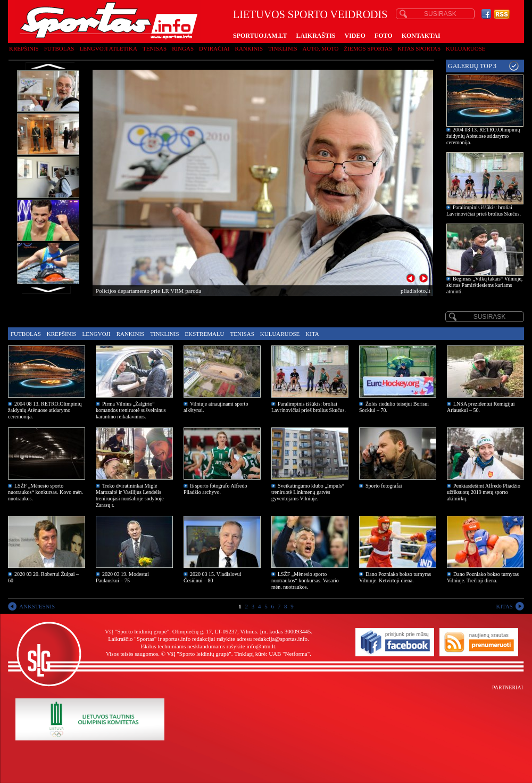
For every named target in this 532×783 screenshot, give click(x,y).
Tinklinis (282, 48)
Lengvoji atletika (108, 48)
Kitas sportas (419, 48)
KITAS (504, 606)
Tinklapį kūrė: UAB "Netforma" (272, 654)
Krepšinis (24, 48)
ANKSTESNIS (37, 606)
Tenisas (155, 48)
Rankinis (249, 48)
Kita (312, 334)
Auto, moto (321, 48)
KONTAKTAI (421, 36)
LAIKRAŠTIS (315, 36)
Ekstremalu (205, 334)
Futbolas (59, 48)
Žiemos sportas (368, 48)
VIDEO (355, 36)
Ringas (183, 48)
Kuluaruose (466, 48)
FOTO (384, 36)
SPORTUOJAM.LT (260, 36)
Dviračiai (214, 48)
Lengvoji (96, 334)
